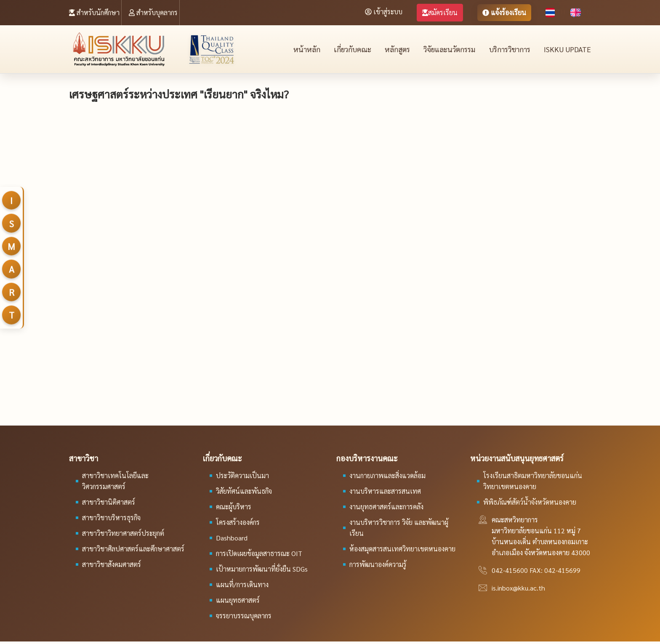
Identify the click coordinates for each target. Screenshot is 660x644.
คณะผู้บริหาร (234, 509)
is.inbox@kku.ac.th (518, 590)
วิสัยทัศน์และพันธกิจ (244, 494)
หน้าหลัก (302, 50)
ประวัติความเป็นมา (242, 478)
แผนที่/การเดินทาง (242, 587)
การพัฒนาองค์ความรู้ (378, 567)
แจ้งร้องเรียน (504, 12)
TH (556, 12)
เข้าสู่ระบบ (384, 12)
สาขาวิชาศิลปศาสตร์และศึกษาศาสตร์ (133, 551)
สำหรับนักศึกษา (94, 12)
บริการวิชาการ (510, 50)
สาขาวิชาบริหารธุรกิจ (111, 520)
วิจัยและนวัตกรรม (447, 50)
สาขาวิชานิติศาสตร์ (109, 504)
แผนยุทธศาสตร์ (238, 603)
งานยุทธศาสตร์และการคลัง (386, 509)
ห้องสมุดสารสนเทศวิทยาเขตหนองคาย (402, 551)
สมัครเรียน (440, 12)
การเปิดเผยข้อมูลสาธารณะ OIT (259, 556)
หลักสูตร (393, 50)
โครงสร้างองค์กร (238, 525)
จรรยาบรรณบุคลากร (244, 618)
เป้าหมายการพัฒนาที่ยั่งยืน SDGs (262, 571)
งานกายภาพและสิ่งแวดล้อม (387, 478)
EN (581, 12)
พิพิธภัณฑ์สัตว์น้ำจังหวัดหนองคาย (530, 504)
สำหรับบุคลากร (153, 12)
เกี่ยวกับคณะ (348, 50)
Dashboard (232, 540)
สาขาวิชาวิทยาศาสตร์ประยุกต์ (123, 536)
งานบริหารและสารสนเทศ (385, 494)
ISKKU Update (568, 50)
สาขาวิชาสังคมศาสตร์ (112, 567)
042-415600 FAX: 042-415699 (536, 573)
